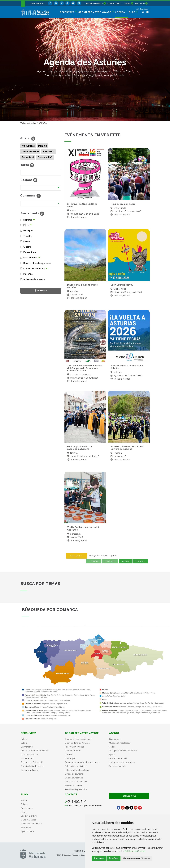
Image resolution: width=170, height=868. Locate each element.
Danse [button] (27, 241)
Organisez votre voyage (82, 733)
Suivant (125, 561)
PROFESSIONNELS (95, 3)
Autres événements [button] (34, 279)
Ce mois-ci (28, 157)
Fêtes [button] (26, 225)
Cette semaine (30, 152)
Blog (24, 794)
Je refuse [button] (113, 858)
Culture (24, 743)
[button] (145, 9)
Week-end (48, 152)
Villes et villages (28, 820)
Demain (43, 146)
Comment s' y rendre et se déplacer (82, 762)
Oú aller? (69, 754)
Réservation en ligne (74, 747)
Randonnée (26, 827)
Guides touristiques (74, 778)
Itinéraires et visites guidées (122, 762)
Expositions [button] (30, 252)
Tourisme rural (27, 758)
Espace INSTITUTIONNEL (119, 3)
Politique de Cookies (135, 851)
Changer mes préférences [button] (137, 858)
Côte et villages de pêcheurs (34, 751)
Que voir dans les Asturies (77, 743)
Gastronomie (27, 747)
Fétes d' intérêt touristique (77, 770)
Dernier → (140, 561)
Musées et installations (120, 743)
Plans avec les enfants (31, 824)
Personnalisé (45, 157)
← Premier (94, 561)
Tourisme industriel (30, 770)
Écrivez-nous (129, 796)
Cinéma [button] (27, 247)
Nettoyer (41, 291)
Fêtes (23, 812)
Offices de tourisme (74, 774)
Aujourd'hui (28, 146)
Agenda (114, 733)
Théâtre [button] (28, 236)
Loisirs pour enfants (118, 758)
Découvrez (28, 733)
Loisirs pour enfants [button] (34, 269)
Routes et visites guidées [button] (37, 263)
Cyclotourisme (28, 831)
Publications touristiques (76, 766)
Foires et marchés (118, 766)
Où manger (70, 758)
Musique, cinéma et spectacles (124, 751)
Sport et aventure (29, 816)
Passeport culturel (73, 785)
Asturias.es (140, 3)
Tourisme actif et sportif (32, 762)
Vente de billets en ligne (76, 782)
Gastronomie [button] (30, 258)
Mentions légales (83, 851)
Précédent (110, 561)
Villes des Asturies (30, 754)
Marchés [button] (28, 274)
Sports (112, 754)
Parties (112, 747)
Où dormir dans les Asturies (78, 739)
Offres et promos (73, 751)
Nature (24, 739)
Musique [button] (28, 231)
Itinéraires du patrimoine (76, 789)
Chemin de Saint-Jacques (33, 766)
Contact (71, 794)
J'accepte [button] (99, 858)
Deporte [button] (28, 220)
